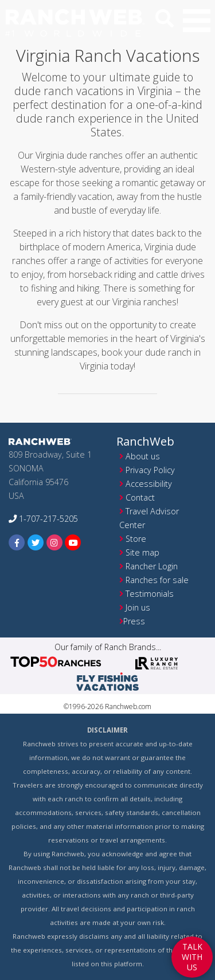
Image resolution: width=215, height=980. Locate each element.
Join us (138, 607)
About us (143, 456)
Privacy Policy (150, 470)
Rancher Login (152, 566)
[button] (197, 21)
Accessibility (149, 484)
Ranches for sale (157, 580)
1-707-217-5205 (43, 519)
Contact (140, 497)
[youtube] (73, 542)
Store (136, 539)
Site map (142, 552)
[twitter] (36, 542)
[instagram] (55, 542)
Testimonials (150, 594)
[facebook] (17, 542)
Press (134, 621)
